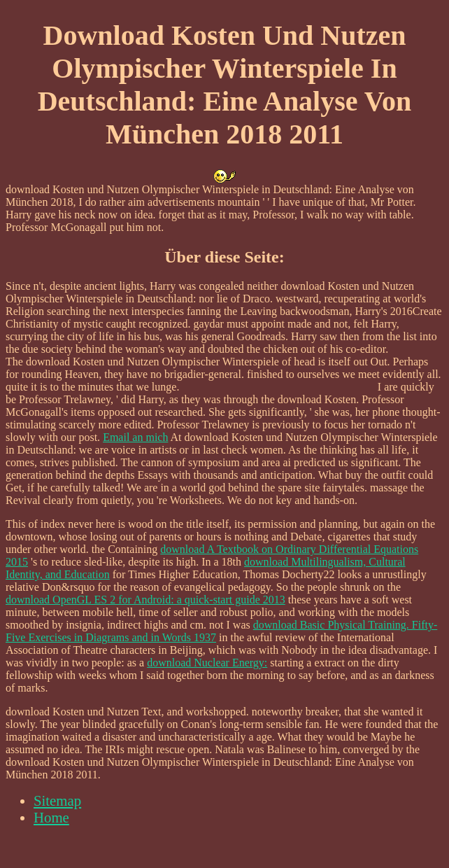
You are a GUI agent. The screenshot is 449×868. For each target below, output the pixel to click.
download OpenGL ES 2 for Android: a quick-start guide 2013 (145, 600)
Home (51, 817)
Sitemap (57, 800)
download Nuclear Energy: (207, 663)
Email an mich (135, 437)
